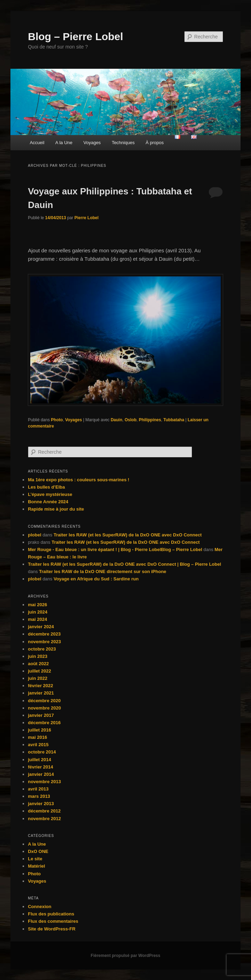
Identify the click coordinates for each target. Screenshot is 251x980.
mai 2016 (37, 737)
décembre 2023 (44, 634)
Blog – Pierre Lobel (75, 36)
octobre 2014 (42, 752)
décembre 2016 (44, 723)
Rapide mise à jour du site (56, 509)
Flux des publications (51, 914)
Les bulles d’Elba (46, 487)
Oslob (131, 420)
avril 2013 (38, 789)
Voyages (92, 143)
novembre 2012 (44, 819)
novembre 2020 (44, 708)
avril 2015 (38, 745)
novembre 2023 (44, 642)
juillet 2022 (39, 671)
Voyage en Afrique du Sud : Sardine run (96, 579)
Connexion (40, 907)
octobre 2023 (42, 649)
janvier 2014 (41, 774)
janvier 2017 (41, 715)
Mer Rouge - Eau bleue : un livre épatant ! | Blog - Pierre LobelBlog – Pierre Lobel (115, 550)
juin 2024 (38, 612)
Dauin (116, 420)
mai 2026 (37, 605)
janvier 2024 (41, 627)
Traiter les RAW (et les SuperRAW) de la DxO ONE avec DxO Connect (128, 535)
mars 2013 (39, 796)
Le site (35, 859)
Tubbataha (174, 420)
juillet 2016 (39, 730)
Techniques (123, 143)
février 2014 (40, 767)
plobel (34, 535)
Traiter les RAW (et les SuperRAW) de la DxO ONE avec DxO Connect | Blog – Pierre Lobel (124, 564)
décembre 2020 (44, 701)
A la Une (64, 143)
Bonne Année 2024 (48, 502)
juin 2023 (38, 656)
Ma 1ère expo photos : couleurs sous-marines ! (79, 480)
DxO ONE (38, 851)
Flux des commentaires (53, 921)
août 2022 (38, 664)
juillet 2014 (39, 760)
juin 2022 (38, 678)
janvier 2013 (41, 804)
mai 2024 (37, 619)
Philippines (150, 420)
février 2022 (40, 686)
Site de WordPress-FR (52, 929)
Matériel (36, 866)
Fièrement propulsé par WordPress (126, 956)
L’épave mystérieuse (50, 494)
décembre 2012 (44, 811)
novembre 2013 (44, 782)
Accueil (37, 143)
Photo (57, 420)
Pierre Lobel (87, 218)
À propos (155, 143)
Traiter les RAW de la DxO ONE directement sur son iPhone (103, 571)
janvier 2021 (41, 693)
